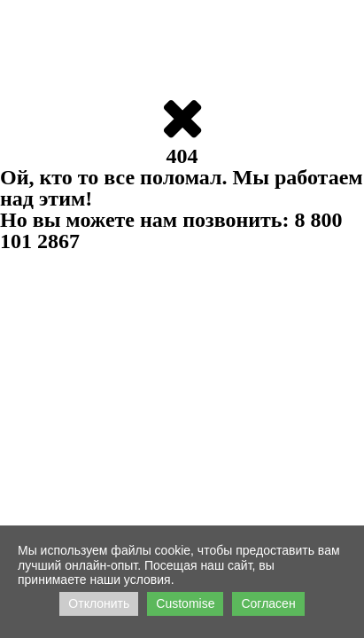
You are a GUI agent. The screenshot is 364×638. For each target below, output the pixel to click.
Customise (185, 603)
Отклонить (99, 603)
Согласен (268, 603)
